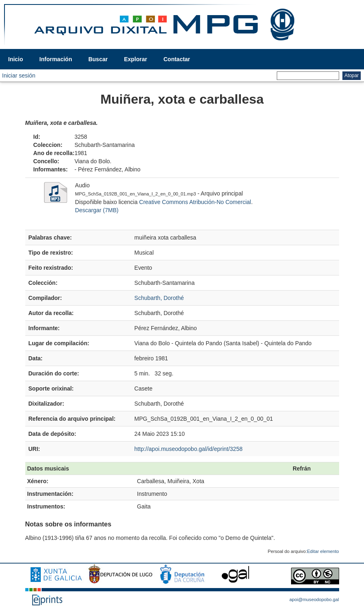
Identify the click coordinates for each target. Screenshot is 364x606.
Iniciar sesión (19, 75)
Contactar (177, 59)
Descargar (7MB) (97, 210)
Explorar (136, 59)
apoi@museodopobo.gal (314, 599)
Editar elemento (323, 551)
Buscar (98, 59)
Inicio (16, 59)
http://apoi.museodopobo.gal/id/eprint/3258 (189, 449)
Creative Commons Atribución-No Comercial (195, 202)
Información (56, 59)
